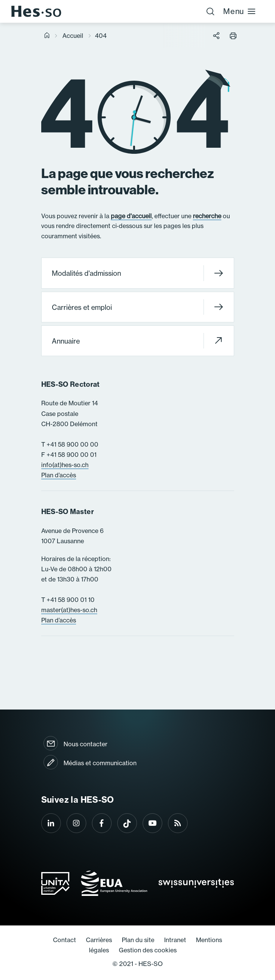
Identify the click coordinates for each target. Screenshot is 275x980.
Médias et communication (100, 763)
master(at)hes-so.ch (69, 610)
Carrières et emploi (137, 307)
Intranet (175, 940)
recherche (207, 216)
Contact (64, 940)
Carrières (99, 940)
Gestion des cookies (148, 950)
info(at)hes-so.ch (65, 465)
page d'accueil (131, 216)
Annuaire (137, 341)
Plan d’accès (59, 475)
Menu (240, 11)
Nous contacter (85, 744)
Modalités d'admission (137, 273)
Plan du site (138, 940)
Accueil (73, 36)
